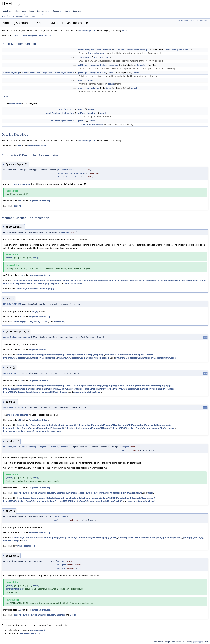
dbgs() (111, 84)
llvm (3, 16)
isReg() (36, 258)
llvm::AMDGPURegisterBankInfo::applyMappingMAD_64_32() (83, 389)
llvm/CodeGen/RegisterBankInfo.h (32, 36)
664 (21, 201)
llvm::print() (59, 322)
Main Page (7, 11)
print (81, 88)
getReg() (187, 538)
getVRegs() (198, 538)
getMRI (81, 121)
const (121, 50)
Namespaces (43, 11)
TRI (25, 541)
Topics (31, 11)
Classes (57, 11)
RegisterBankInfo (16, 16)
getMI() (9, 258)
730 (21, 610)
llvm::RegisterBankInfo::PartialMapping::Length (182, 280)
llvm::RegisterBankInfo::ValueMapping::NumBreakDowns (114, 493)
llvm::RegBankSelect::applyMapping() (35, 289)
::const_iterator (64, 73)
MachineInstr (104, 50)
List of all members (203, 20)
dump (80, 80)
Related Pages (20, 11)
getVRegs (82, 73)
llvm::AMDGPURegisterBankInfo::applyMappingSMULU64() (32, 392)
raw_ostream (92, 88)
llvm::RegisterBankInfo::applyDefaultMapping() (40, 355)
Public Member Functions (185, 20)
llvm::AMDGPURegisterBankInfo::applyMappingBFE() (131, 355)
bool (111, 73)
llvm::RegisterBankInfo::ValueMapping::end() (92, 280)
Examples (77, 11)
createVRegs (84, 57)
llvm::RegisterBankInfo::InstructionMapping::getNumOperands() (150, 538)
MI (115, 50)
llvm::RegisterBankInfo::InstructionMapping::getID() (40, 538)
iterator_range (12, 73)
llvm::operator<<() (26, 546)
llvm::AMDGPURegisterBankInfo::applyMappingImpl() (30, 358)
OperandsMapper (34, 16)
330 (21, 381)
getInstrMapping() (15, 589)
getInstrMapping (86, 113)
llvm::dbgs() (20, 322)
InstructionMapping (136, 50)
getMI (81, 109)
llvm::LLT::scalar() (73, 283)
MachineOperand (88, 30)
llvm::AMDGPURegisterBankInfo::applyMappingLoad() (84, 358)
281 (19, 146)
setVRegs (82, 65)
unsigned (98, 57)
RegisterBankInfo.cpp (40, 201)
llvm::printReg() (11, 541)
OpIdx (107, 57)
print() (65, 392)
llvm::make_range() (75, 493)
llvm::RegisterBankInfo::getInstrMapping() (136, 280)
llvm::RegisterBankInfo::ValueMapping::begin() (46, 280)
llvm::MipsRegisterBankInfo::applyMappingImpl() (28, 389)
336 (21, 420)
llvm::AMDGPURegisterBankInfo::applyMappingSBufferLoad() (145, 358)
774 (21, 532)
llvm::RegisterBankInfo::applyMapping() (85, 355)
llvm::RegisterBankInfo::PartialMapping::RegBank (35, 283)
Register (142, 65)
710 (21, 275)
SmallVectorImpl (31, 73)
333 (21, 350)
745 (21, 488)
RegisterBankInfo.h (37, 146)
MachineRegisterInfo (177, 50)
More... (125, 30)
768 (21, 316)
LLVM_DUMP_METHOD (12, 304)
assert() (18, 206)
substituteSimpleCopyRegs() (87, 392)
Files (67, 11)
